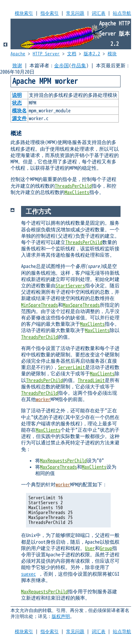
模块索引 (24, 13)
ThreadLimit (91, 380)
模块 (112, 54)
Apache (18, 54)
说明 (17, 95)
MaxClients (77, 192)
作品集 (79, 66)
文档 (72, 54)
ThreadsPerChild (73, 186)
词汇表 (99, 13)
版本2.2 (92, 54)
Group (106, 548)
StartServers (70, 286)
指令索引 (50, 13)
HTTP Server (46, 54)
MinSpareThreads (40, 305)
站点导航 (122, 13)
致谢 (17, 66)
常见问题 (75, 13)
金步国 (61, 66)
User (90, 548)
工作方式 (38, 212)
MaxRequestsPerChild (63, 461)
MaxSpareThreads (81, 305)
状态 (17, 103)
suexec (28, 574)
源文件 (19, 118)
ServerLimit (72, 367)
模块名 (19, 111)
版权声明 (61, 617)
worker (43, 399)
